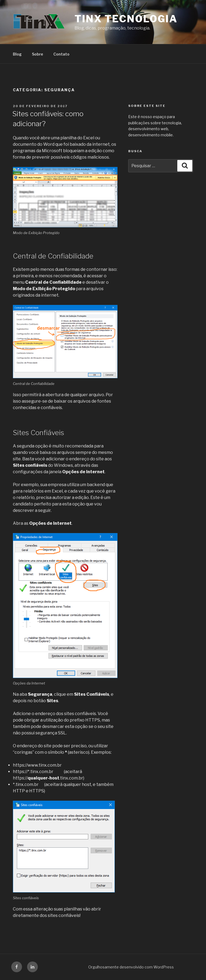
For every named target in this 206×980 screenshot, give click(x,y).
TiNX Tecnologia (126, 19)
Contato (61, 54)
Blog (17, 54)
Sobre (38, 54)
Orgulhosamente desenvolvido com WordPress (131, 967)
